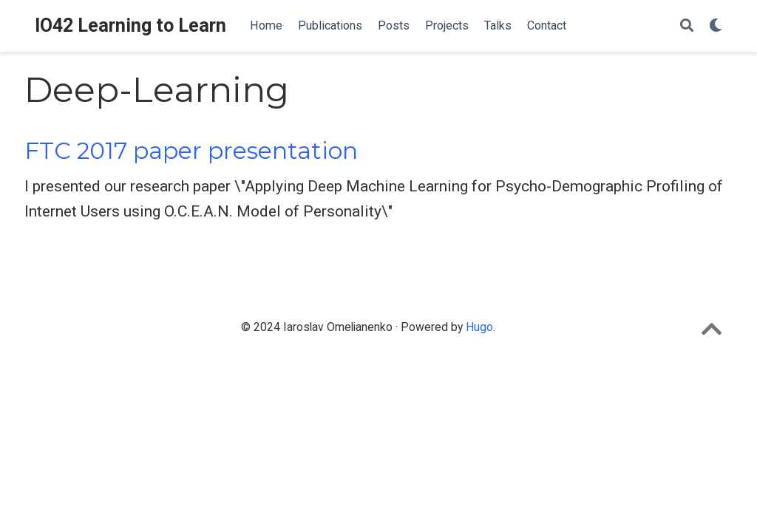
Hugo (479, 327)
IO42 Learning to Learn (130, 25)
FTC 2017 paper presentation (191, 151)
